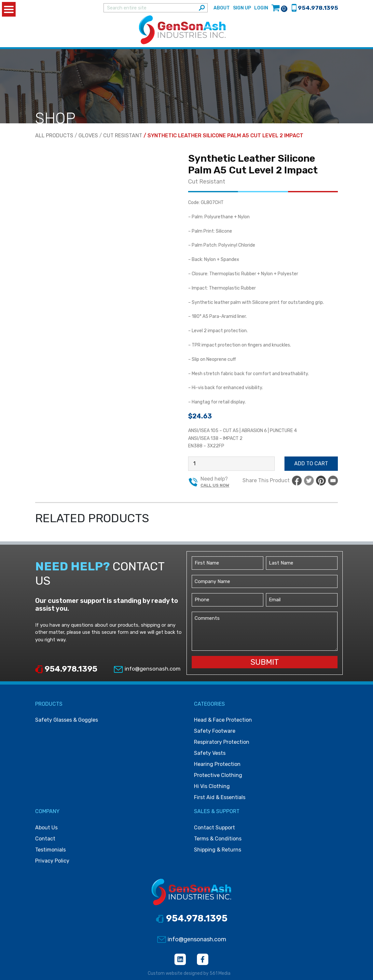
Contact (45, 839)
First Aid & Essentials (220, 798)
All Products (54, 136)
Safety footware (215, 731)
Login (261, 8)
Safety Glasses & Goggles (67, 720)
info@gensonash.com (147, 669)
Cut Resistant (123, 136)
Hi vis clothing (212, 787)
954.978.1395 (66, 669)
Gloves (88, 136)
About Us (46, 828)
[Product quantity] (231, 464)
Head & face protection (223, 720)
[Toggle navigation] (339, 30)
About (222, 8)
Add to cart (311, 464)
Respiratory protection (222, 742)
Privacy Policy (52, 861)
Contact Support (214, 828)
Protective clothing (218, 776)
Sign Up (242, 8)
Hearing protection (217, 764)
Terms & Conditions (218, 839)
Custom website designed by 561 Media (189, 973)
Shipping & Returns (218, 850)
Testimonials (50, 850)
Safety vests (210, 753)
